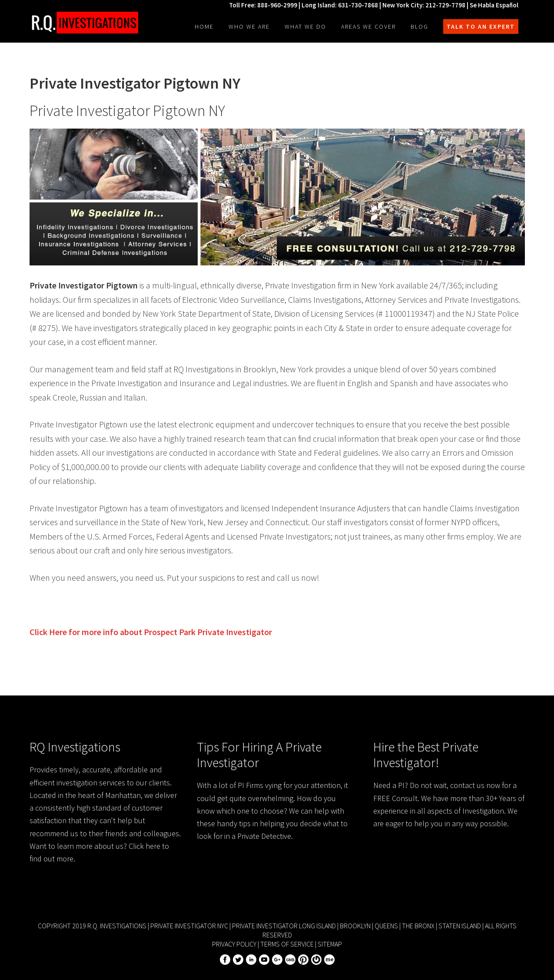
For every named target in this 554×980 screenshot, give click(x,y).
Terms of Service (287, 944)
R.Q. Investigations (84, 23)
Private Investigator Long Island (284, 926)
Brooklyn (355, 926)
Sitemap (330, 944)
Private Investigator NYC (189, 926)
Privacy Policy (234, 944)
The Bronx (418, 926)
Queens (386, 926)
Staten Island (460, 926)
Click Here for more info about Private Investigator (151, 632)
